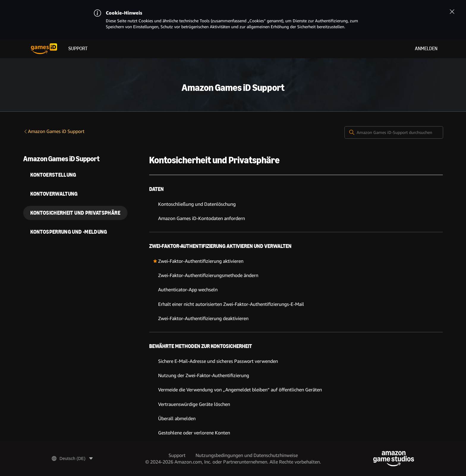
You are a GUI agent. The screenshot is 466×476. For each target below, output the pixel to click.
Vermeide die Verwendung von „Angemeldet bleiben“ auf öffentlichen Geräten (240, 390)
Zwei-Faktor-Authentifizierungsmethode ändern (208, 275)
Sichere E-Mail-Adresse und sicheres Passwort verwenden (218, 361)
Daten (156, 189)
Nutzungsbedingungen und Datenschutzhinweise (247, 455)
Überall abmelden (177, 419)
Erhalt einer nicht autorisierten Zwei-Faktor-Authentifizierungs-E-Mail (231, 304)
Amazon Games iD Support (54, 131)
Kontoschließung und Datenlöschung (197, 204)
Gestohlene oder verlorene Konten (194, 433)
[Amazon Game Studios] (394, 459)
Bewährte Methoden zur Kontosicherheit (201, 346)
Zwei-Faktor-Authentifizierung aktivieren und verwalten (220, 246)
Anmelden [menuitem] (426, 49)
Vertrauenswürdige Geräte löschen (194, 404)
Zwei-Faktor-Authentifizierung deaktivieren (203, 318)
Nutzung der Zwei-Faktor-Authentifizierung (204, 375)
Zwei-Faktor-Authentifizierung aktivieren (201, 261)
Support (78, 49)
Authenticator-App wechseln (188, 290)
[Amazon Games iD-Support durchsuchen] (394, 132)
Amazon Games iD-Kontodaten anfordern (201, 218)
